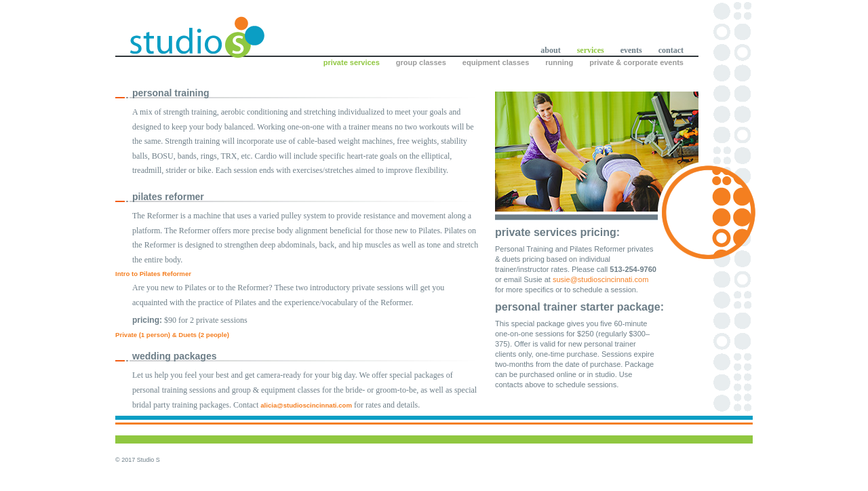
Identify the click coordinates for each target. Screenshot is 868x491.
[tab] (298, 274)
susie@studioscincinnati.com (600, 279)
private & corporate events (636, 62)
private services (352, 62)
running (559, 62)
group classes (421, 62)
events (631, 50)
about (550, 50)
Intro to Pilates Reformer (153, 274)
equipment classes (496, 62)
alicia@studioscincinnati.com (306, 405)
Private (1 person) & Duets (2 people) (172, 335)
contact (671, 50)
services (591, 50)
